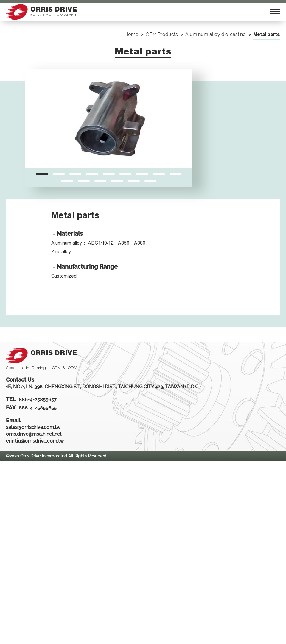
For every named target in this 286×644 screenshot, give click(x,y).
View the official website (55, 532)
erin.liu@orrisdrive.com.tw (35, 441)
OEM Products (162, 34)
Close (6, 465)
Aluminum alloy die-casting (216, 34)
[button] (42, 174)
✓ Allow (8, 478)
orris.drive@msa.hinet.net (34, 434)
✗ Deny (8, 485)
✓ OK (172, 640)
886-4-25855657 (38, 400)
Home (131, 34)
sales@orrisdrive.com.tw (33, 427)
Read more (14, 532)
